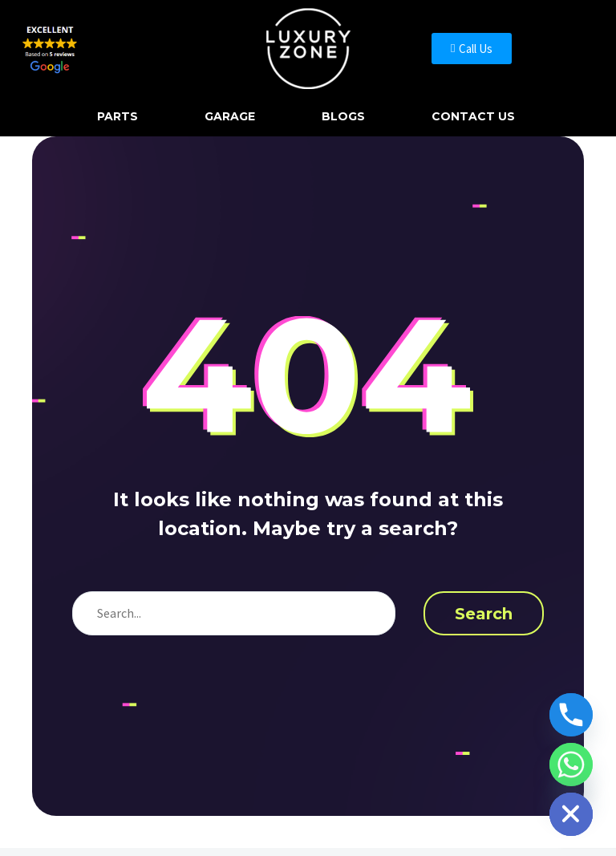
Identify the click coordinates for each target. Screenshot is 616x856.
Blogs (343, 116)
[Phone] (571, 715)
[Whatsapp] (571, 765)
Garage (230, 116)
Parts (118, 116)
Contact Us (473, 116)
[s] (234, 613)
